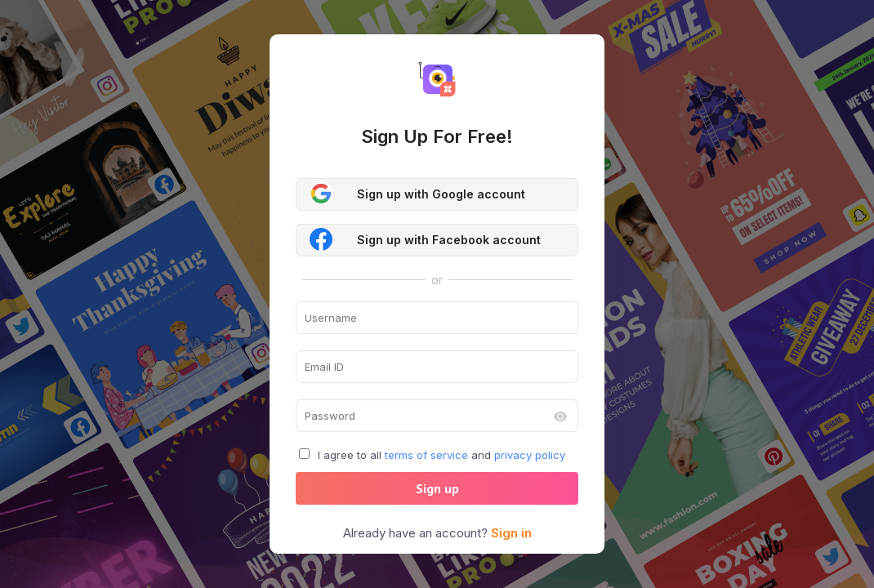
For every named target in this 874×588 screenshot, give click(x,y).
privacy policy (530, 455)
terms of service (426, 455)
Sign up (437, 488)
